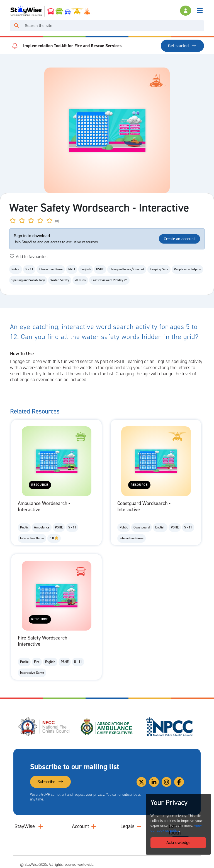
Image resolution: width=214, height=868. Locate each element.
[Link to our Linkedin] (154, 782)
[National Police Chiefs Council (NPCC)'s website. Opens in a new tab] (169, 727)
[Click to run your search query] (16, 26)
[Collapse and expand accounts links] (94, 826)
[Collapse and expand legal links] (139, 826)
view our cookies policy (176, 828)
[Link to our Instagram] (166, 782)
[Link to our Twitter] (141, 782)
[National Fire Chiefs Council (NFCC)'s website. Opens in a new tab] (45, 727)
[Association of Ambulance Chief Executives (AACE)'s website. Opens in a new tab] (107, 727)
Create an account (179, 239)
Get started (182, 46)
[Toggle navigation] (200, 11)
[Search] (113, 26)
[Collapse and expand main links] (41, 826)
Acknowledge (178, 842)
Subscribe (50, 782)
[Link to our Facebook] (179, 782)
